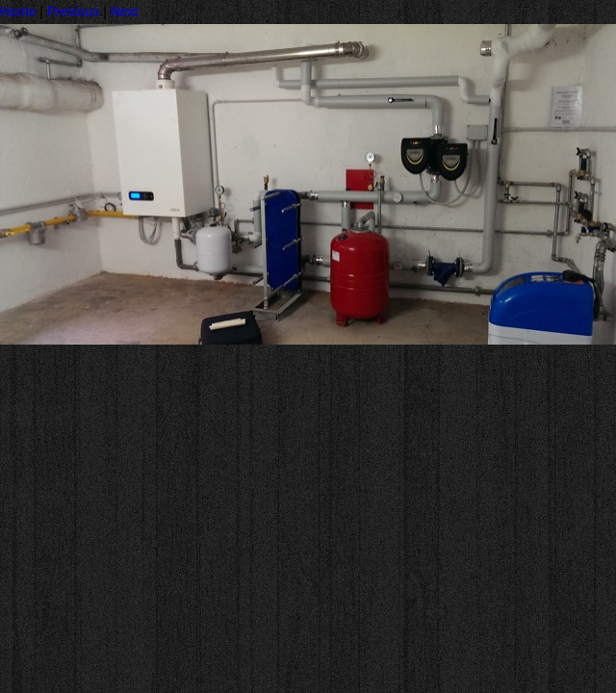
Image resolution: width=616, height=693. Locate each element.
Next (125, 12)
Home (18, 12)
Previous (73, 12)
